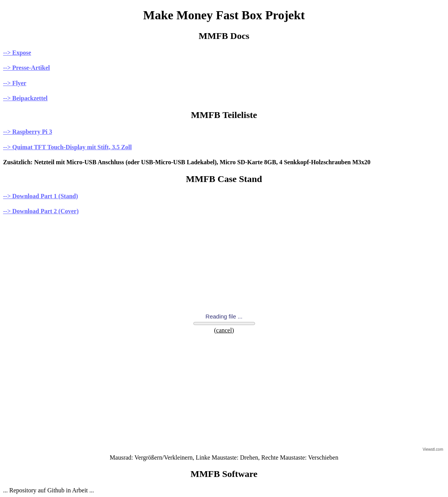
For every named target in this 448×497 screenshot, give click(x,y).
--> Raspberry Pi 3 (28, 132)
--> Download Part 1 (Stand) (41, 196)
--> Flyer (15, 83)
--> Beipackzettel (25, 98)
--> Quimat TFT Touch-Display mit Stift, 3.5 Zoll (67, 147)
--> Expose (17, 53)
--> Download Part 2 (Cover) (41, 211)
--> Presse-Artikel (26, 68)
